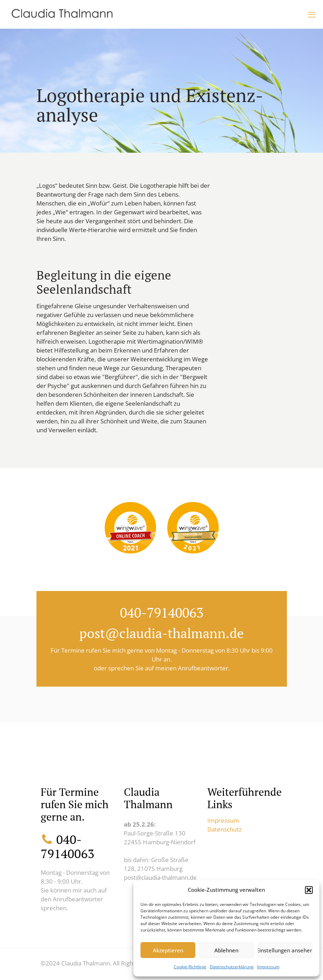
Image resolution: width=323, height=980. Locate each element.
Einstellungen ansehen (285, 950)
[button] (309, 890)
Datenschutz (224, 829)
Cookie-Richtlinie (190, 967)
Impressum (268, 967)
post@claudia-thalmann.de (161, 633)
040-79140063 (162, 613)
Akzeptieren (168, 950)
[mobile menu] (312, 14)
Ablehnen (226, 950)
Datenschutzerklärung (232, 967)
